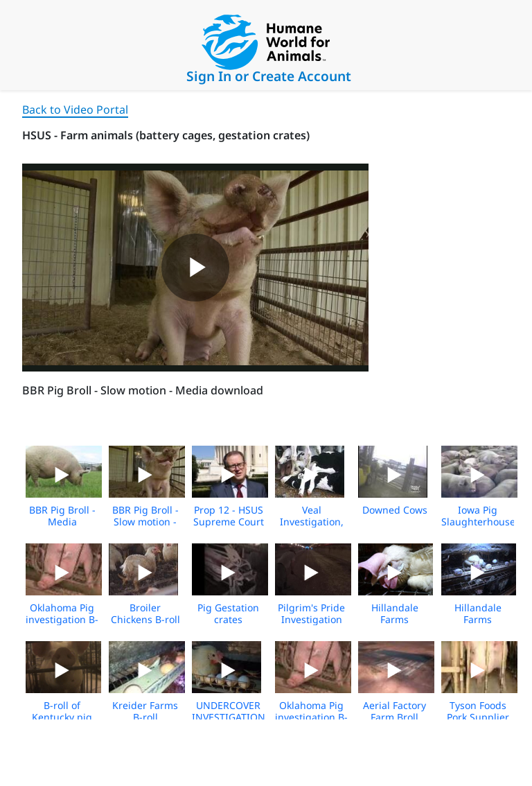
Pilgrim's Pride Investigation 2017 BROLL (311, 619)
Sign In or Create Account (269, 76)
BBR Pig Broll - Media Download (62, 522)
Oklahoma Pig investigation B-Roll (62, 619)
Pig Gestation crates (228, 613)
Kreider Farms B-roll (145, 711)
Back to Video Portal (75, 110)
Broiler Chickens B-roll (145, 613)
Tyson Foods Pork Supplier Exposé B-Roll (478, 717)
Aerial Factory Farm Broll (394, 711)
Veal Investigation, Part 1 (312, 522)
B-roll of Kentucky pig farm (62, 717)
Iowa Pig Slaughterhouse (478, 516)
